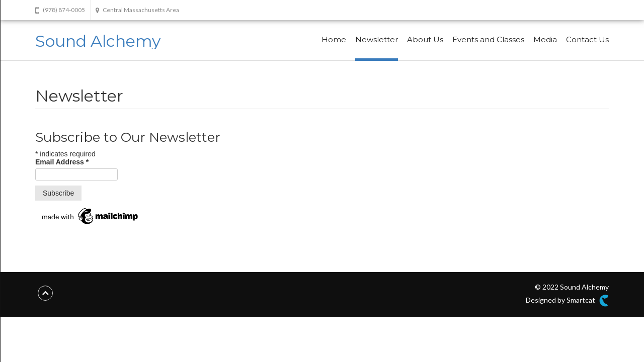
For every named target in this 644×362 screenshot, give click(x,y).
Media (545, 39)
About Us (425, 39)
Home (334, 39)
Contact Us (587, 39)
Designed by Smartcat (567, 301)
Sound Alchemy (98, 41)
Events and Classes (488, 39)
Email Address (62, 162)
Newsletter (377, 39)
